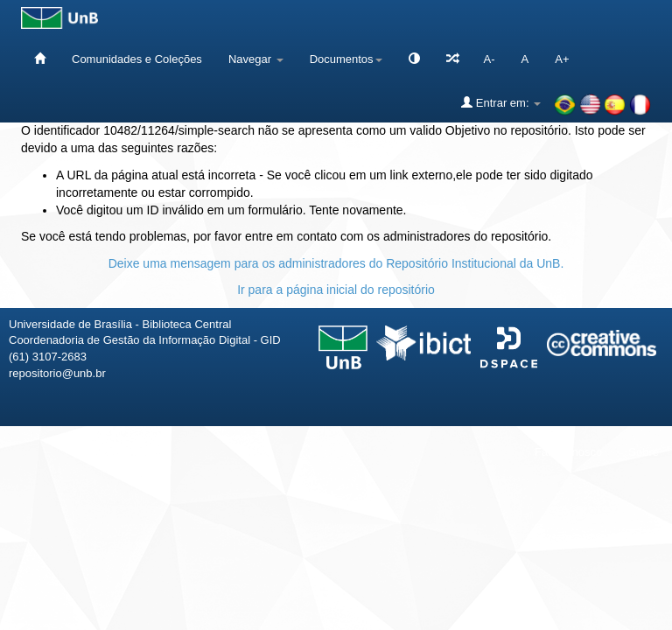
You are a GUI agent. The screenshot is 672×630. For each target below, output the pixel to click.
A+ (562, 59)
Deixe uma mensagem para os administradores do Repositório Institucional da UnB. (336, 263)
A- (490, 59)
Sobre (644, 452)
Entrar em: (501, 102)
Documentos (346, 59)
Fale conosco (568, 452)
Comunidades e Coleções (137, 59)
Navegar (256, 59)
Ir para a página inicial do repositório (336, 290)
